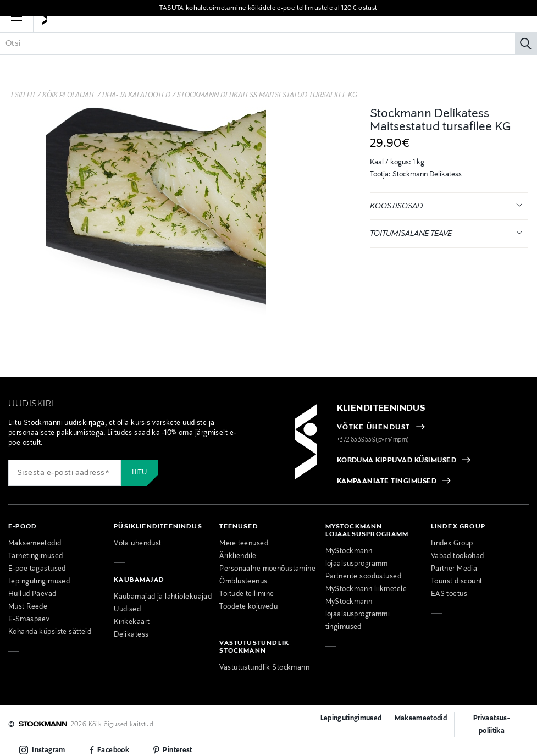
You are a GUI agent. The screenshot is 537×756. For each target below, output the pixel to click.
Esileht (23, 96)
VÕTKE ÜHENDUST (374, 428)
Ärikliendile (238, 556)
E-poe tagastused (37, 569)
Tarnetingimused (35, 556)
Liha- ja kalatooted (136, 96)
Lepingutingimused (39, 582)
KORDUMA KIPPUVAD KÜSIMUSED (397, 461)
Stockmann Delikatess (426, 175)
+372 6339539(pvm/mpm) (373, 440)
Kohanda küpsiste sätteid (50, 632)
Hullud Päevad (32, 594)
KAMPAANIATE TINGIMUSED (387, 482)
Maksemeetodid (35, 544)
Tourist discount (457, 582)
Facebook (113, 751)
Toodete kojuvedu (248, 607)
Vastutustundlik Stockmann (264, 668)
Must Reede (28, 607)
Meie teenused (244, 544)
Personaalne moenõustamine (267, 569)
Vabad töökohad (458, 556)
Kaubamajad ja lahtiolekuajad (163, 597)
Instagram (48, 751)
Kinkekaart (132, 622)
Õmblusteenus (243, 582)
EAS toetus (449, 594)
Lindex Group (452, 544)
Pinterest (177, 751)
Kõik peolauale (69, 96)
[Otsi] (526, 60)
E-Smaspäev (29, 620)
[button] (16, 33)
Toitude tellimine (247, 594)
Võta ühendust (138, 544)
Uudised (127, 610)
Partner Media (454, 569)
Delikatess (131, 635)
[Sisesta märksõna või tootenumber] (268, 60)
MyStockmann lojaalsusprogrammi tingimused (358, 615)
